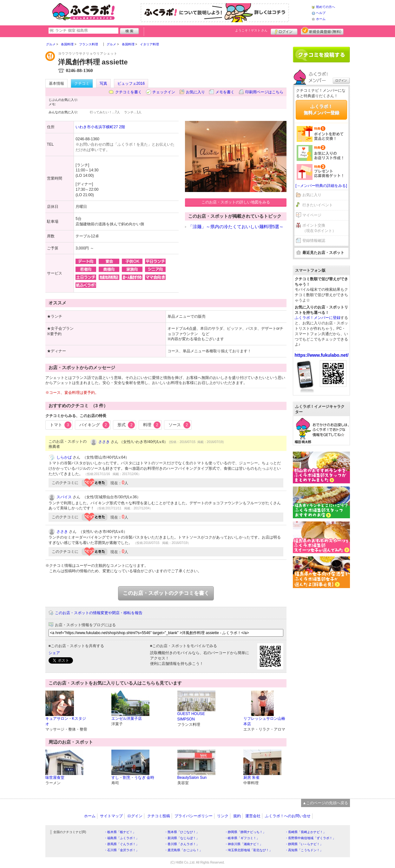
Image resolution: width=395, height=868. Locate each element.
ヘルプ (321, 13)
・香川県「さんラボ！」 (182, 844)
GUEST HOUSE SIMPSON (191, 716)
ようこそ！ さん (251, 30)
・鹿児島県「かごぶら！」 (183, 850)
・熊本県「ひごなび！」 (182, 832)
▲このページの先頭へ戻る (326, 803)
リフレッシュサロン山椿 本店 (264, 721)
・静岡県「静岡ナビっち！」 (245, 832)
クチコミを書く (128, 92)
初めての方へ (326, 7)
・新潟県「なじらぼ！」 (182, 838)
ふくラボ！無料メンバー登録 (321, 109)
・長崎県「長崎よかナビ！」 (306, 832)
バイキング (94, 425)
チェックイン (164, 92)
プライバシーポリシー (194, 816)
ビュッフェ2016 (131, 83)
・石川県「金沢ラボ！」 (122, 850)
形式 (126, 425)
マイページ (312, 215)
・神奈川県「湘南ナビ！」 (244, 844)
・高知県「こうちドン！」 (304, 850)
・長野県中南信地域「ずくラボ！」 (310, 838)
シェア (54, 653)
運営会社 (253, 816)
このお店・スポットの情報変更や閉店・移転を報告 (99, 613)
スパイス (64, 497)
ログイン (284, 31)
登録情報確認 (314, 241)
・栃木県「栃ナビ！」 (120, 832)
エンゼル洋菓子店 (127, 719)
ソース (179, 425)
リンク (223, 816)
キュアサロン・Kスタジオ (66, 721)
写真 (103, 83)
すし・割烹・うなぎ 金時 (133, 778)
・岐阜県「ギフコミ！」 (242, 838)
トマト (61, 425)
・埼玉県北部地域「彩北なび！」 (248, 850)
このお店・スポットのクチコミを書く (166, 593)
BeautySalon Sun (192, 778)
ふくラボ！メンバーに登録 (318, 318)
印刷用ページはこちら (264, 92)
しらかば (64, 457)
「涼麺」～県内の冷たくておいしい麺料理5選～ (236, 227)
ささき (104, 442)
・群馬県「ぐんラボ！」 (122, 844)
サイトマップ (111, 816)
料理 (152, 425)
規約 (237, 816)
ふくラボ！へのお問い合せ (288, 816)
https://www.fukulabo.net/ (322, 355)
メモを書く (225, 92)
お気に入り (195, 92)
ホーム (321, 19)
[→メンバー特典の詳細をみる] (321, 186)
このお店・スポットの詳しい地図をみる (236, 202)
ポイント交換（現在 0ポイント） (319, 228)
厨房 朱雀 (251, 778)
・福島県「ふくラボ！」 (122, 838)
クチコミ (82, 83)
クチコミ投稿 (159, 816)
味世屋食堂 (55, 778)
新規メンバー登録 (322, 31)
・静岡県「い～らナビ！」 (304, 844)
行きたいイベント (318, 205)
